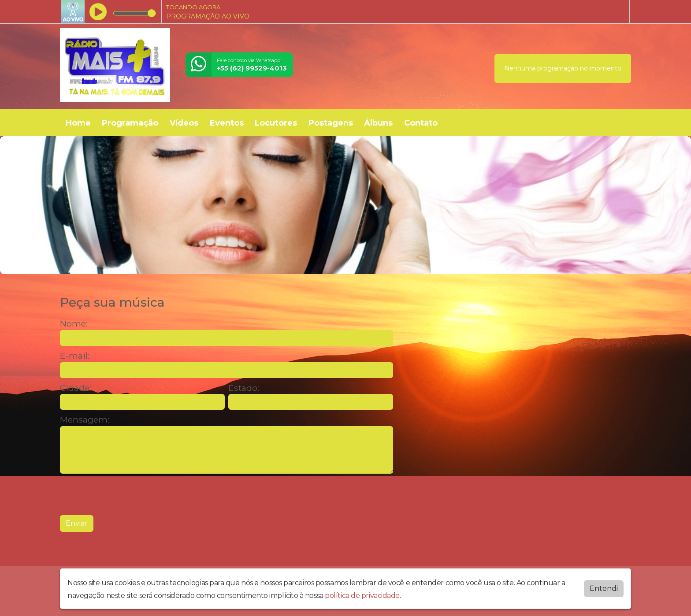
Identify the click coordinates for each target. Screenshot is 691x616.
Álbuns (378, 123)
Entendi (604, 588)
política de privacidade (362, 595)
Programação (130, 123)
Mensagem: (85, 420)
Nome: (74, 324)
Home (78, 123)
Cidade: (76, 388)
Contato (421, 123)
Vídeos (184, 123)
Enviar (77, 523)
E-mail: (75, 356)
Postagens (331, 123)
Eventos (227, 123)
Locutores (276, 123)
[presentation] (127, 494)
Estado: (244, 388)
